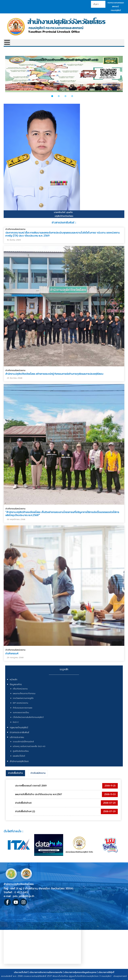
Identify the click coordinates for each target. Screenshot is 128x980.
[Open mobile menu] (7, 43)
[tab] (15, 773)
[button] (54, 96)
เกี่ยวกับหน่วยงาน (20, 689)
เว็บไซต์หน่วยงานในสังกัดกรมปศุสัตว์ (28, 717)
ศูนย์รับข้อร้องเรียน (21, 751)
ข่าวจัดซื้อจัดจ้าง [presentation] (15, 773)
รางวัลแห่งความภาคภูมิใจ (23, 698)
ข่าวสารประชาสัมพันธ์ (19, 732)
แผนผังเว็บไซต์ (19, 756)
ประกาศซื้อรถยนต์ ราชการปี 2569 (31, 786)
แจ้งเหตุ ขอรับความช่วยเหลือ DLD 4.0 (29, 746)
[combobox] (98, 4)
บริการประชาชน (17, 737)
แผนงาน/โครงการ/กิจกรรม (24, 693)
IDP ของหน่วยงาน (20, 703)
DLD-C (16, 722)
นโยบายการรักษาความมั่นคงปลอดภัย (46, 972)
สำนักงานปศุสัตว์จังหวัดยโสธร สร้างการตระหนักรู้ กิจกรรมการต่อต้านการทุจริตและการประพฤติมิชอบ (54, 374)
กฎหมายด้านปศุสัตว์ (19, 728)
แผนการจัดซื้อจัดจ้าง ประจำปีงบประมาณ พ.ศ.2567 (39, 794)
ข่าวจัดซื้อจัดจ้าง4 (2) (25, 811)
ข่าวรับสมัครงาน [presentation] (38, 773)
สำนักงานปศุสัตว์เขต (19, 761)
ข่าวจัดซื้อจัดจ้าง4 (23, 803)
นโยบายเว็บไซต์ (21, 972)
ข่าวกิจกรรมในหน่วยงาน (15, 229)
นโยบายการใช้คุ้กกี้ (106, 972)
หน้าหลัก (14, 680)
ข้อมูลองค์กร (16, 684)
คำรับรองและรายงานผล (23, 708)
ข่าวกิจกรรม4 (12, 652)
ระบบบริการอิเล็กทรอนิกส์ (23, 742)
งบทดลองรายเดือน (21, 713)
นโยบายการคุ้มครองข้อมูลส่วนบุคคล (80, 972)
